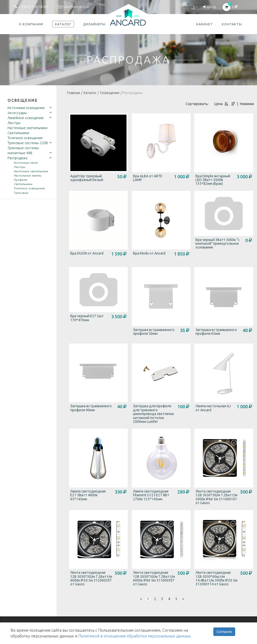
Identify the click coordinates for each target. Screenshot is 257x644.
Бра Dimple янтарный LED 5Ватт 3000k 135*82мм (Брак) (213, 180)
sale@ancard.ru (74, 7)
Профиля (20, 180)
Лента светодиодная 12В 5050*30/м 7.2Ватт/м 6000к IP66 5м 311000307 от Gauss (154, 578)
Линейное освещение (26, 118)
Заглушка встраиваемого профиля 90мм (91, 408)
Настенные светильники (27, 128)
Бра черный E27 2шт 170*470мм (87, 318)
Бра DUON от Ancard (87, 253)
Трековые (21, 193)
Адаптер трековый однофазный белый (87, 178)
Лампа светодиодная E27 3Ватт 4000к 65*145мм (88, 495)
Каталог (90, 93)
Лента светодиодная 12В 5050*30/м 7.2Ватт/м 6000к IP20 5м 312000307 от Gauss (91, 578)
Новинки (247, 104)
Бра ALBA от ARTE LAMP (148, 178)
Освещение (23, 100)
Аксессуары (17, 113)
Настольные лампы (28, 175)
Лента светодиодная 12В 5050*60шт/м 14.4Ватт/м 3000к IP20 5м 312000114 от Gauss (216, 578)
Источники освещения (26, 108)
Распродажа (17, 158)
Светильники (18, 133)
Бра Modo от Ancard (149, 253)
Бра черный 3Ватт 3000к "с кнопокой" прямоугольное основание (218, 244)
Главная (73, 93)
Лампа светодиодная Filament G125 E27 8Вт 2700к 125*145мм (151, 495)
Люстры (14, 123)
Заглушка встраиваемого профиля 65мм (216, 332)
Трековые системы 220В (28, 143)
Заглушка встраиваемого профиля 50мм (154, 332)
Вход (209, 7)
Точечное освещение (25, 138)
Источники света (26, 163)
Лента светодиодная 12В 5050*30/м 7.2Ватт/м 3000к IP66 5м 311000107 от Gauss (216, 497)
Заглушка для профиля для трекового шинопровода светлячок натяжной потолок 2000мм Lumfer (153, 414)
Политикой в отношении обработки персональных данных (134, 636)
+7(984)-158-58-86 (31, 7)
